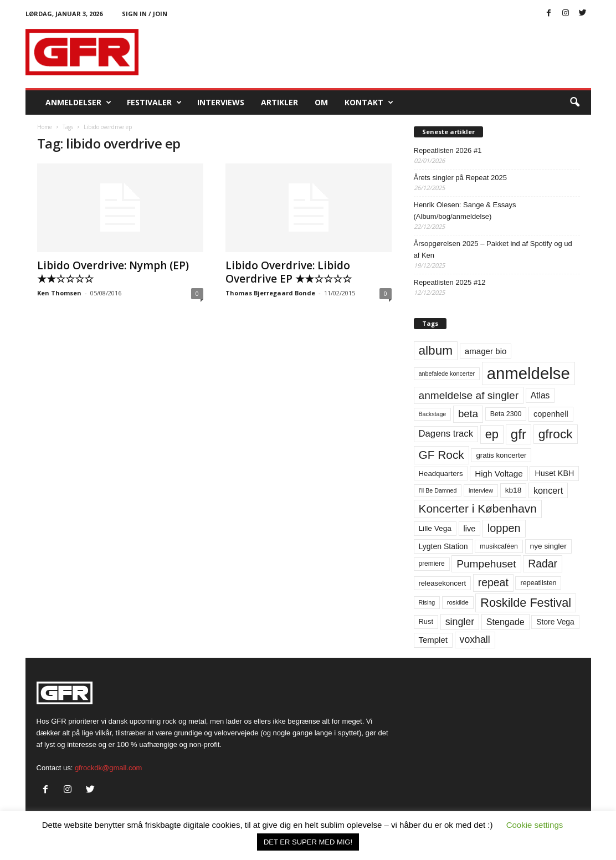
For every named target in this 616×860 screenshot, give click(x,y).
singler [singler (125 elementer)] (460, 622)
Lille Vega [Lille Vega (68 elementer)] (435, 528)
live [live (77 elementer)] (470, 529)
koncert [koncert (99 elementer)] (548, 490)
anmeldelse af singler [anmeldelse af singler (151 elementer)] (469, 395)
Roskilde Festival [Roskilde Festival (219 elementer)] (526, 603)
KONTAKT (369, 103)
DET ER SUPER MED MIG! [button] (308, 842)
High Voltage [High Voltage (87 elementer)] (499, 473)
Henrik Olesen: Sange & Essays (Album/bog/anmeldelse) (465, 211)
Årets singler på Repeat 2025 (460, 178)
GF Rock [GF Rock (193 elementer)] (442, 455)
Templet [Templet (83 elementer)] (433, 640)
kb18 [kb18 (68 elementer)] (514, 490)
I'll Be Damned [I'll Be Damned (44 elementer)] (438, 490)
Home (45, 127)
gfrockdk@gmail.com (109, 768)
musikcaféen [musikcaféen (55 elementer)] (499, 546)
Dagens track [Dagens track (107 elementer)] (446, 434)
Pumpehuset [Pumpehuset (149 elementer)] (486, 564)
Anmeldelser (78, 103)
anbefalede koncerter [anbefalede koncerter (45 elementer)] (447, 373)
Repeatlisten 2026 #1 (448, 150)
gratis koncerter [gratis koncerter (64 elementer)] (501, 455)
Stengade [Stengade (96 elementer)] (505, 622)
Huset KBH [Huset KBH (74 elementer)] (554, 473)
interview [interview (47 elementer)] (481, 490)
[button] (574, 103)
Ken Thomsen (59, 293)
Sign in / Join (145, 14)
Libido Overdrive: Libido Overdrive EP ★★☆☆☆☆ (289, 272)
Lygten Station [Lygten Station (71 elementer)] (443, 546)
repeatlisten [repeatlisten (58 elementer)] (538, 583)
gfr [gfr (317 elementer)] (519, 434)
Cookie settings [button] (535, 825)
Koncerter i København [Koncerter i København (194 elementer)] (478, 508)
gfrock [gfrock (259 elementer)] (556, 434)
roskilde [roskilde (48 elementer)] (458, 602)
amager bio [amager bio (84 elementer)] (486, 351)
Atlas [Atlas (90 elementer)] (540, 395)
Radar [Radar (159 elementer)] (543, 564)
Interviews (221, 102)
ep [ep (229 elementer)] (492, 434)
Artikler (279, 102)
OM (321, 102)
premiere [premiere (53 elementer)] (432, 564)
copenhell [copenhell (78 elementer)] (551, 414)
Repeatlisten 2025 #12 (450, 282)
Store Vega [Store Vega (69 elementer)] (555, 622)
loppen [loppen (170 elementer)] (504, 528)
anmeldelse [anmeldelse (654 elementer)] (528, 373)
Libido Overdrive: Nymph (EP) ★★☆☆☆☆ (113, 272)
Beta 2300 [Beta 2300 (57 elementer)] (506, 414)
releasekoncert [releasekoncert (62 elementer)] (443, 583)
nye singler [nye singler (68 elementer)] (548, 546)
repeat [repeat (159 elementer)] (493, 582)
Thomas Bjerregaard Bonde (270, 293)
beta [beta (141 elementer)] (468, 414)
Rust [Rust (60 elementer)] (426, 621)
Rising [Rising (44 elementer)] (427, 602)
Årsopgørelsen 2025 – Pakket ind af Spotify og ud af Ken (493, 249)
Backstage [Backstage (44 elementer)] (433, 414)
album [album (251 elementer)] (436, 350)
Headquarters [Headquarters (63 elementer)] (441, 473)
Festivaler (154, 103)
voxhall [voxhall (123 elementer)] (475, 639)
